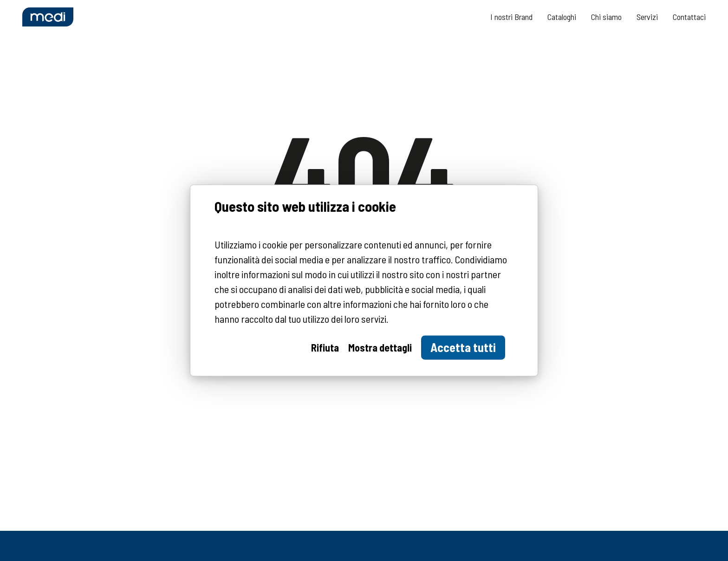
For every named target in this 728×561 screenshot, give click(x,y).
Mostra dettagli (380, 348)
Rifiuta (325, 348)
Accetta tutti (463, 348)
